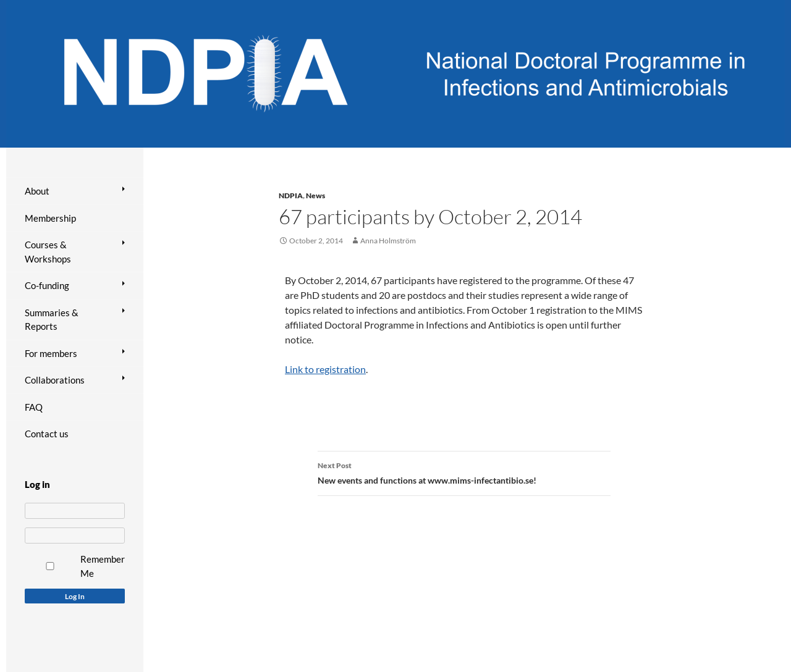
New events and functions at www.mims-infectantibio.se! (464, 472)
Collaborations (55, 380)
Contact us (47, 434)
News (315, 195)
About (37, 191)
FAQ (34, 407)
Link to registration (325, 369)
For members (51, 353)
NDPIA (291, 195)
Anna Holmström (388, 241)
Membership (50, 218)
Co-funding (47, 285)
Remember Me (103, 566)
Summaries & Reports (52, 320)
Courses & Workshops (48, 252)
